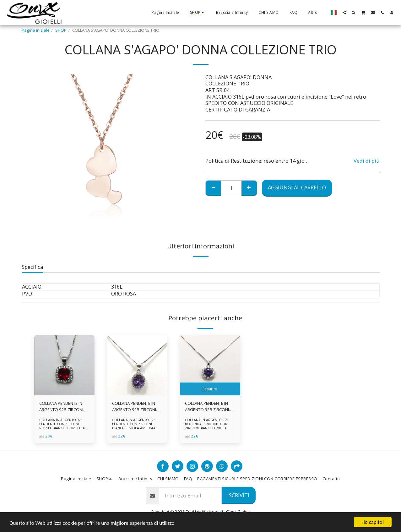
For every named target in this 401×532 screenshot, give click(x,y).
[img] (64, 365)
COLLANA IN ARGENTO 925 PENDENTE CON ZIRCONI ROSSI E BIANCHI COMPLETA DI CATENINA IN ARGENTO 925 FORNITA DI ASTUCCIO (64, 428)
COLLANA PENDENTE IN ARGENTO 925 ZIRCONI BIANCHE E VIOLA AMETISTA (134, 407)
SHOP (61, 30)
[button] (344, 12)
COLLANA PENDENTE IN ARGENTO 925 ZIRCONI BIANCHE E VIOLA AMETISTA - (207, 407)
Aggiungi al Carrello (297, 187)
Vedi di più (367, 161)
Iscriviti (238, 495)
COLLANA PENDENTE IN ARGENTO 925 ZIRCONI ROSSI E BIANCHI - (61, 407)
